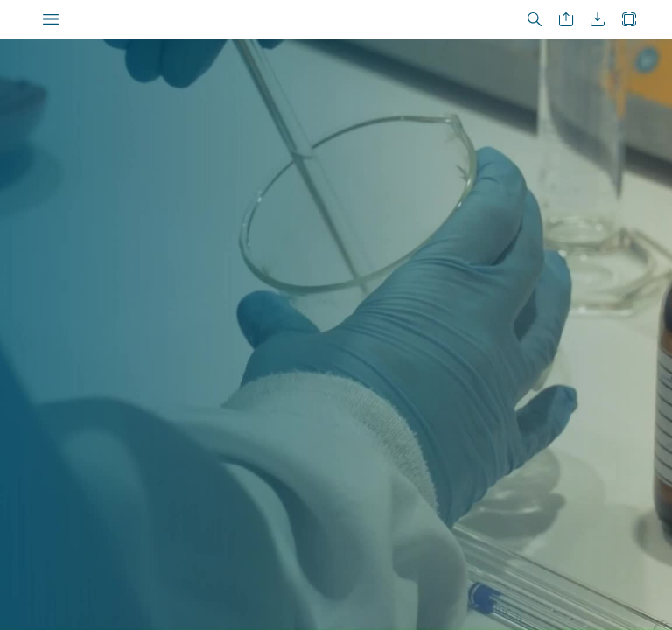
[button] (51, 20)
